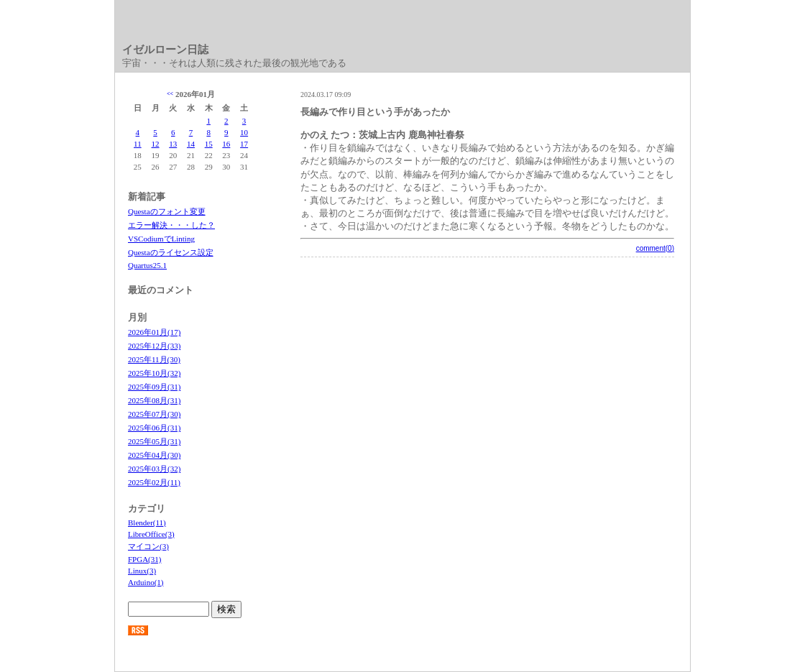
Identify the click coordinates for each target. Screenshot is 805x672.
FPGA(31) (144, 559)
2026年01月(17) (154, 332)
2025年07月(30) (154, 414)
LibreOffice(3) (151, 534)
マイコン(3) (148, 546)
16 (226, 144)
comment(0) (655, 248)
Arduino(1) (146, 582)
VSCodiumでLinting (161, 239)
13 (173, 144)
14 (191, 144)
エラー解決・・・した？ (171, 225)
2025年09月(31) (154, 387)
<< (170, 94)
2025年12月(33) (154, 346)
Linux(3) (142, 571)
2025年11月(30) (154, 359)
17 (244, 144)
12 (156, 144)
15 (209, 144)
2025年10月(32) (154, 373)
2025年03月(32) (154, 469)
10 (244, 132)
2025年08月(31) (154, 400)
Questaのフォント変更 (167, 211)
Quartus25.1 (147, 265)
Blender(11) (147, 523)
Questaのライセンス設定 (171, 252)
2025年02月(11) (154, 482)
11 (138, 144)
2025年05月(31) (154, 441)
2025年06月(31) (154, 428)
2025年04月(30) (154, 455)
